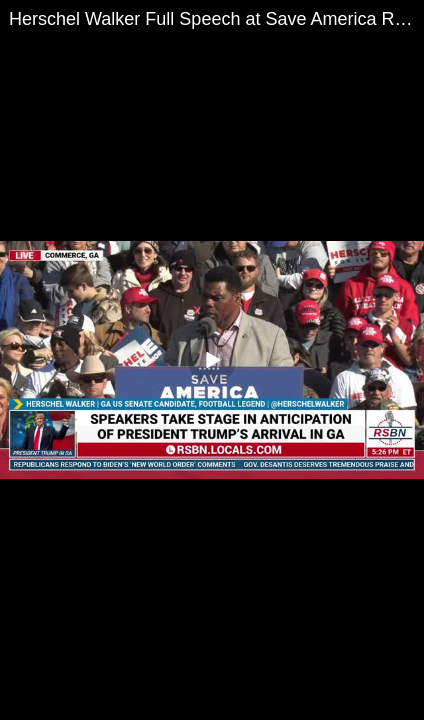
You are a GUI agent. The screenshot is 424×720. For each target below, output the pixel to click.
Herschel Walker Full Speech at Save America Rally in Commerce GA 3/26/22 (216, 19)
